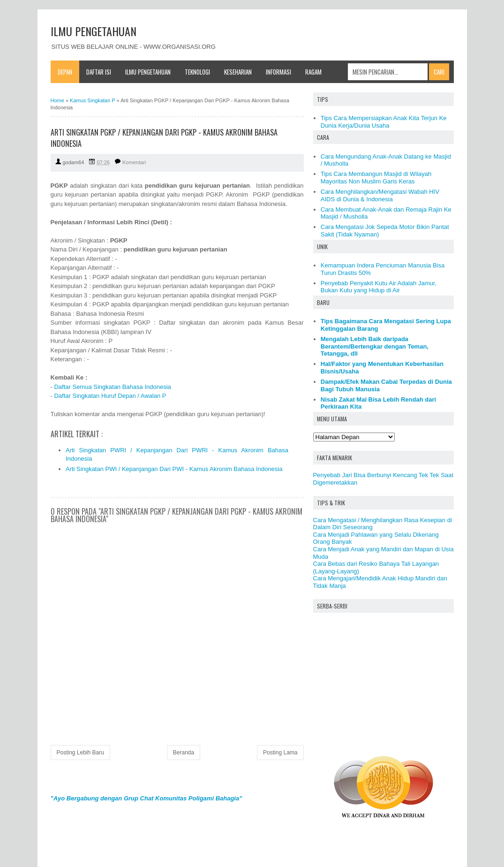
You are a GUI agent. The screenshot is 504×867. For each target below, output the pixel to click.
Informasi (278, 72)
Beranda (184, 753)
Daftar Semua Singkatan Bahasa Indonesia (112, 387)
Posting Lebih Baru (80, 753)
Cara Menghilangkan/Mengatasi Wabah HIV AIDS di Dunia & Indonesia (380, 195)
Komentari (134, 162)
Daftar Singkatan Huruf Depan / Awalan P (110, 396)
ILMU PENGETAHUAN (94, 31)
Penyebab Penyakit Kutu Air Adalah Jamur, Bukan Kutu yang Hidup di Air (379, 287)
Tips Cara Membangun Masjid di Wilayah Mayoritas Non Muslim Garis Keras (376, 178)
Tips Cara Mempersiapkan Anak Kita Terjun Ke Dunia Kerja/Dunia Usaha (384, 122)
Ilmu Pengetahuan (148, 72)
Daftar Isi (99, 72)
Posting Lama (280, 753)
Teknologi (197, 72)
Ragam (313, 72)
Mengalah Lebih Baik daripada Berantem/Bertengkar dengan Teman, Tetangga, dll (375, 346)
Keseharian (238, 72)
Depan (65, 72)
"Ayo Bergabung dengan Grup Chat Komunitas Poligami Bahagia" (147, 798)
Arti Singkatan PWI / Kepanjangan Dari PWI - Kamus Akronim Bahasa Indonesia (174, 469)
